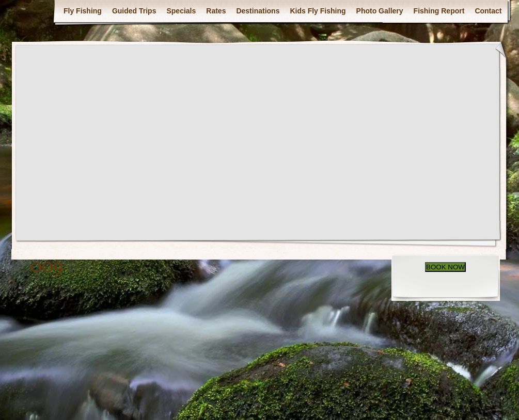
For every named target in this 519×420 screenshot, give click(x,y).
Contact (488, 11)
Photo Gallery (380, 11)
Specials (181, 11)
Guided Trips (134, 11)
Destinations (258, 11)
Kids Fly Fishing (318, 11)
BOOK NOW (445, 267)
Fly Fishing (83, 11)
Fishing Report (439, 11)
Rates (216, 11)
